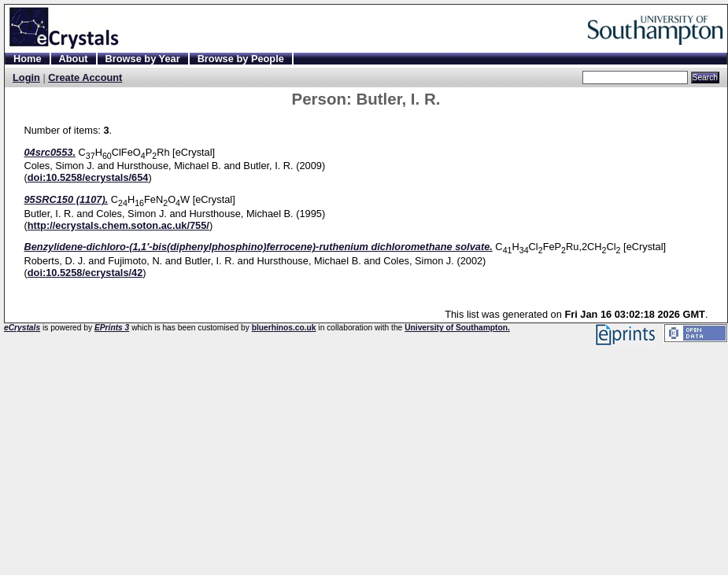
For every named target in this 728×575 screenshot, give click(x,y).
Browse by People (241, 59)
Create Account (85, 77)
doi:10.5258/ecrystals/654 (88, 177)
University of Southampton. (457, 328)
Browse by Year (143, 59)
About (74, 59)
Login (26, 77)
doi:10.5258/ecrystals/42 (85, 273)
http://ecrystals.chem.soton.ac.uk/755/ (118, 225)
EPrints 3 (112, 328)
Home (28, 59)
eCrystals (22, 328)
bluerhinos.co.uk (284, 328)
